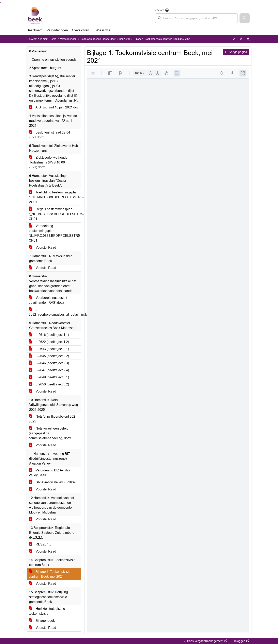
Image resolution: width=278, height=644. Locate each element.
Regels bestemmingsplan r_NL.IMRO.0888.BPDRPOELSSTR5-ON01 (55, 214)
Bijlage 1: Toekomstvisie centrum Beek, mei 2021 (50, 574)
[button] (245, 18)
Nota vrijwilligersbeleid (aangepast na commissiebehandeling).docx (50, 433)
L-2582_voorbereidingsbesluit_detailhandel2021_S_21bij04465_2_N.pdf (55, 312)
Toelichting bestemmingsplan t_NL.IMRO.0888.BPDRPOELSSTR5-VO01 (55, 197)
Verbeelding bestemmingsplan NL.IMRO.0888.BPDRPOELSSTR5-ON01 (55, 233)
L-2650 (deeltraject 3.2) (49, 384)
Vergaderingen (57, 30)
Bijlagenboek (42, 621)
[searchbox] (196, 18)
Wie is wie (103, 30)
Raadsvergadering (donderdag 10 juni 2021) (105, 39)
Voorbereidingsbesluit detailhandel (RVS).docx (48, 300)
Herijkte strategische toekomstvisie (47, 611)
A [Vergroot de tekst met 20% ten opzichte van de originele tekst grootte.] (241, 39)
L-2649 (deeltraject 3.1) (49, 377)
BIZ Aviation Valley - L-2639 (52, 482)
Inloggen (241, 641)
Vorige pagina (236, 52)
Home (53, 39)
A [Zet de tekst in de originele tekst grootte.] (234, 39)
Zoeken (160, 10)
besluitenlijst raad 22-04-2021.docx (50, 135)
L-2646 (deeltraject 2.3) (49, 363)
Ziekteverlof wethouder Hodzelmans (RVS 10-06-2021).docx (49, 162)
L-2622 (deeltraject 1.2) (49, 342)
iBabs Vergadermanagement (206, 641)
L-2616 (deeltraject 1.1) (49, 335)
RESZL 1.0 (40, 544)
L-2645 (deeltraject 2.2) (49, 356)
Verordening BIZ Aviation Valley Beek (50, 473)
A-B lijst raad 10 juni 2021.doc (54, 107)
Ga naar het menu (1, 3)
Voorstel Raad (42, 248)
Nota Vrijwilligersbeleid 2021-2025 (53, 419)
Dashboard (35, 30)
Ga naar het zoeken (1, 3)
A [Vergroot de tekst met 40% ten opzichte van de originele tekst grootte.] (248, 39)
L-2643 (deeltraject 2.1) (49, 349)
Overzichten (81, 30)
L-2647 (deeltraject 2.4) (49, 370)
